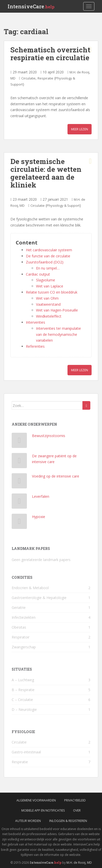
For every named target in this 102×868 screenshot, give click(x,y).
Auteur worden (28, 821)
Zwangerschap (24, 647)
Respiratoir (21, 637)
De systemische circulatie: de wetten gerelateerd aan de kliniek (46, 173)
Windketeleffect (49, 316)
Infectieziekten (24, 617)
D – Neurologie (24, 709)
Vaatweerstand (48, 304)
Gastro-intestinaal (26, 752)
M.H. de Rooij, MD (79, 863)
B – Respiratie (23, 690)
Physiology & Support (63, 205)
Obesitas (19, 627)
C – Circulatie (22, 700)
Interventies (36, 322)
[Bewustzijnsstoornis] (19, 441)
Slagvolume (46, 280)
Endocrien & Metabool (30, 588)
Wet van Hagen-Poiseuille (57, 310)
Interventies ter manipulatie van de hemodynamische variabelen (58, 334)
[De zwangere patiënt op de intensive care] (19, 462)
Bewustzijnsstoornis (49, 436)
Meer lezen (80, 129)
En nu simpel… (48, 268)
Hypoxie (39, 517)
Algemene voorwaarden (36, 800)
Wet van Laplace (50, 286)
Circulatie (28, 78)
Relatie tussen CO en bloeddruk (52, 292)
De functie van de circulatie (48, 256)
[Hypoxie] (19, 522)
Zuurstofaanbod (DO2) (45, 262)
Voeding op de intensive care (56, 476)
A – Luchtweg (23, 680)
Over (77, 810)
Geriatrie (19, 607)
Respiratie (45, 78)
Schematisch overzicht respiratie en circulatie (50, 54)
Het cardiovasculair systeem (49, 250)
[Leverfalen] (19, 502)
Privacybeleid (75, 800)
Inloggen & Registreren (68, 821)
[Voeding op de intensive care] (19, 482)
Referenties (35, 346)
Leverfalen (41, 496)
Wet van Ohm (47, 298)
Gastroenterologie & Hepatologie (39, 598)
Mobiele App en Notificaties (43, 810)
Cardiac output (38, 274)
